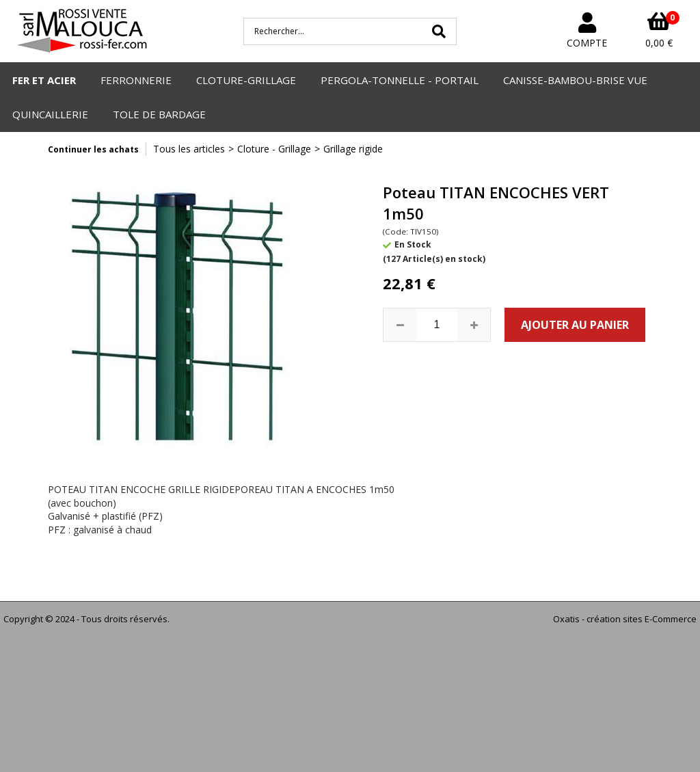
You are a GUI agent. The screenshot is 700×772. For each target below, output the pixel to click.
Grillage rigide (353, 149)
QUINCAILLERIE (50, 114)
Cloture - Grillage (274, 149)
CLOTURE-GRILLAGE (246, 80)
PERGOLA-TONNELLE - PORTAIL (400, 80)
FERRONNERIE (136, 80)
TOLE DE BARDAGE (159, 114)
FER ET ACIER (44, 80)
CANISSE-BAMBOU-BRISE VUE (575, 80)
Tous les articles (189, 149)
